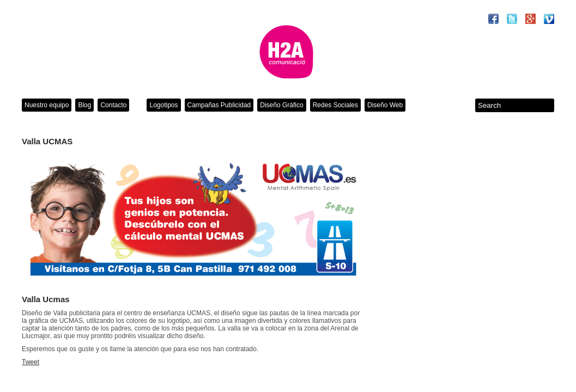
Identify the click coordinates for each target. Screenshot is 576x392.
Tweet (31, 362)
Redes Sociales (335, 105)
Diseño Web (385, 105)
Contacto (113, 105)
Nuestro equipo (47, 105)
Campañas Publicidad (219, 105)
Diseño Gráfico (281, 105)
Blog (84, 105)
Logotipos (163, 105)
